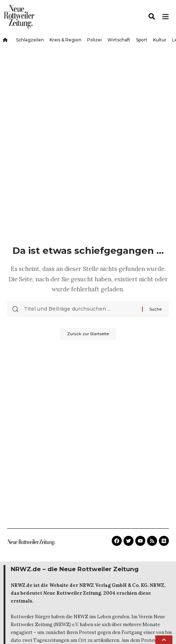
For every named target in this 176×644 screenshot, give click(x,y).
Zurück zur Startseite (88, 334)
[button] (164, 640)
